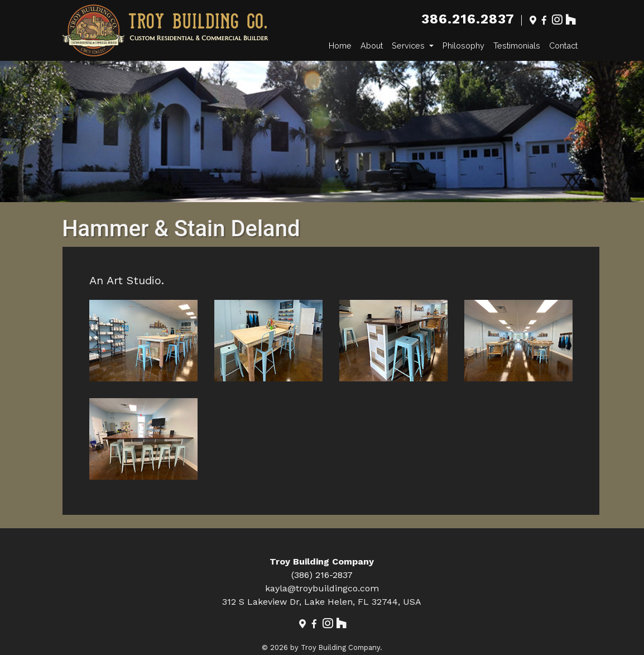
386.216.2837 (468, 19)
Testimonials (517, 46)
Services (409, 46)
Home (340, 46)
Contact (563, 46)
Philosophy (463, 46)
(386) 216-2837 (322, 575)
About (372, 46)
